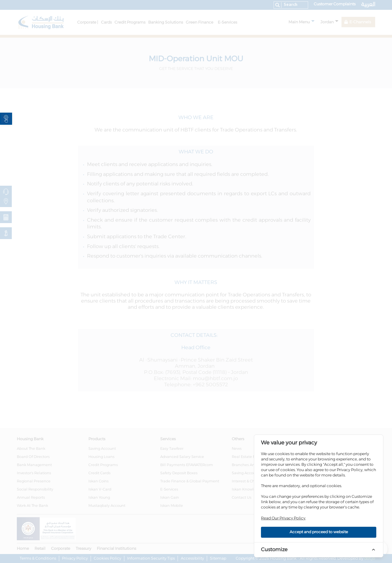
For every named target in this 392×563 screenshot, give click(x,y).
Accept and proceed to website (319, 532)
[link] (6, 119)
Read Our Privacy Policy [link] (283, 518)
